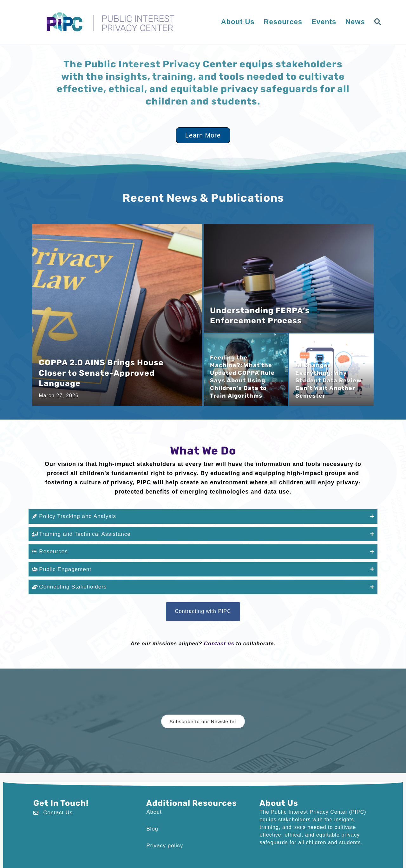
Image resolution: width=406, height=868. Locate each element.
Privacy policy (164, 842)
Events (324, 22)
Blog (152, 826)
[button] (379, 22)
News (355, 22)
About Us (238, 22)
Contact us (219, 641)
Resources (283, 22)
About (154, 809)
